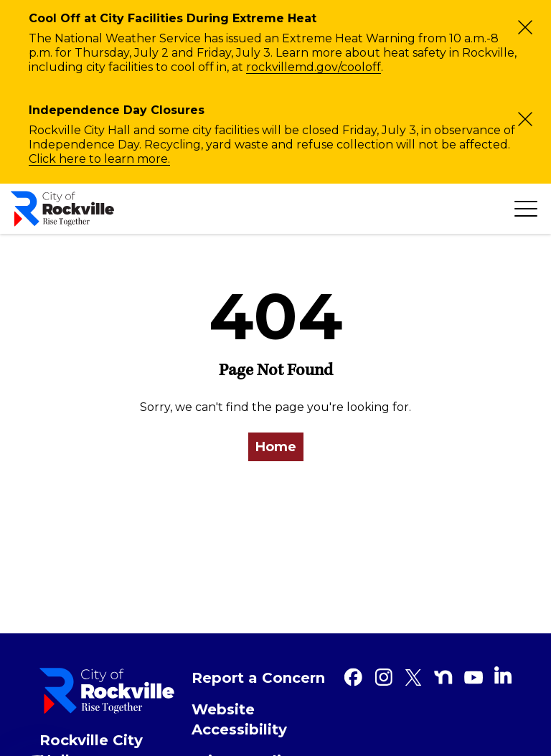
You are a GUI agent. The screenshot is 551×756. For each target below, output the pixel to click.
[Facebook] (353, 677)
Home (276, 447)
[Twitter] (413, 677)
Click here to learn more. (99, 159)
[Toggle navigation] (526, 209)
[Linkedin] (503, 675)
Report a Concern (258, 678)
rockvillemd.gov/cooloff (314, 67)
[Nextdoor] (443, 677)
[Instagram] (383, 677)
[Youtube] (474, 677)
